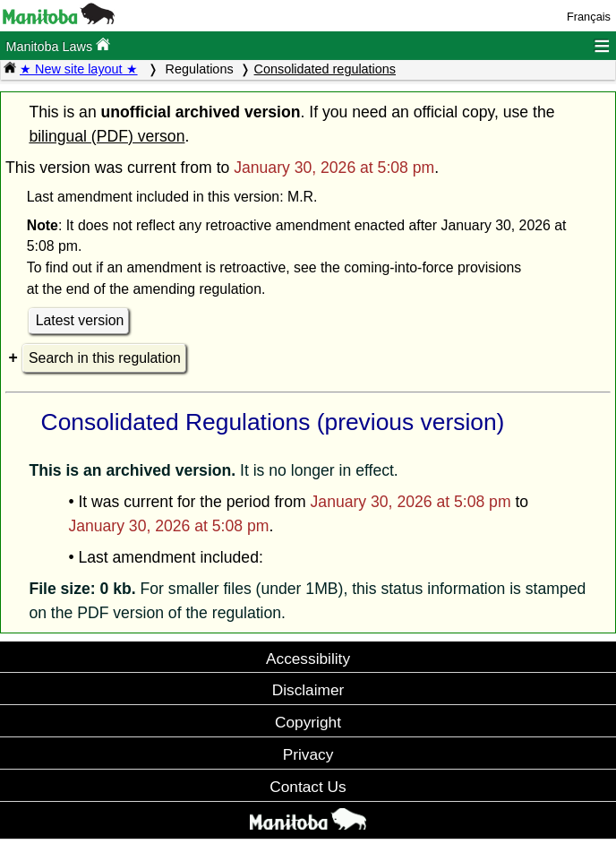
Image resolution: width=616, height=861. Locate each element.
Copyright (308, 722)
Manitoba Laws (58, 45)
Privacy (308, 754)
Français (589, 17)
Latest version (80, 320)
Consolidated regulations (325, 69)
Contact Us (308, 787)
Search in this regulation (105, 358)
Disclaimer (308, 690)
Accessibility (308, 659)
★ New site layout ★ (79, 69)
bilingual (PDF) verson (107, 136)
